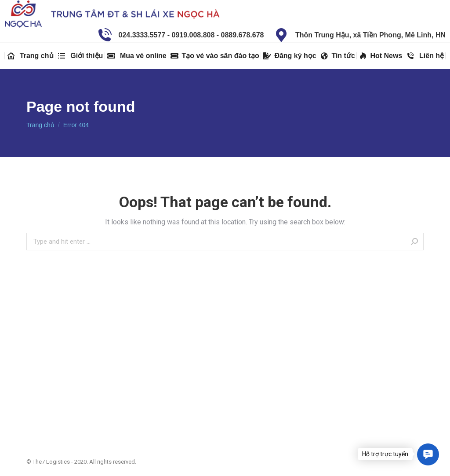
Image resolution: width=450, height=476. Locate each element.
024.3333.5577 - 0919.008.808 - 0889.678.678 (180, 35)
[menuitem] (30, 56)
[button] (428, 454)
